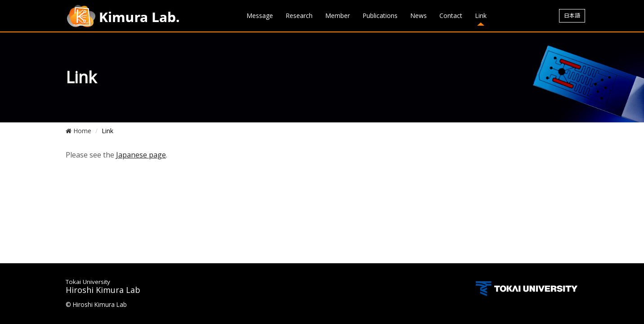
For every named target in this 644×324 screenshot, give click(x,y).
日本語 (572, 16)
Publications (380, 16)
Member (338, 16)
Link (481, 16)
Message (260, 16)
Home (78, 131)
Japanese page (141, 155)
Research (299, 16)
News (418, 16)
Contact (451, 16)
